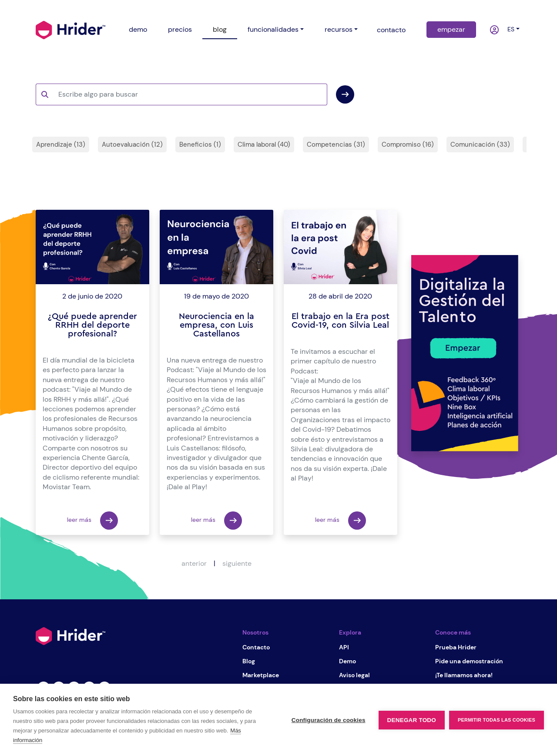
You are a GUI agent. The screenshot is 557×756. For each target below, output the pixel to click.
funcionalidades (273, 29)
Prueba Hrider (456, 647)
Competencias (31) (336, 144)
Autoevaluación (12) (132, 144)
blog (220, 29)
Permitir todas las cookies (497, 720)
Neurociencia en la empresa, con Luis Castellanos (216, 325)
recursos (339, 29)
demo (138, 29)
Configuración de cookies (329, 720)
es (509, 29)
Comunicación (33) (480, 144)
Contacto (256, 647)
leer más (92, 521)
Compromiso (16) (408, 144)
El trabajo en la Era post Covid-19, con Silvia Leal (341, 321)
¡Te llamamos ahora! (464, 675)
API (344, 647)
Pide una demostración (469, 661)
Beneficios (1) (200, 144)
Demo (347, 661)
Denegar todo (412, 720)
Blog (249, 661)
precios (180, 29)
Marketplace (261, 675)
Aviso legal (354, 675)
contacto (391, 30)
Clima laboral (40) (264, 144)
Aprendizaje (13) (61, 144)
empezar (451, 29)
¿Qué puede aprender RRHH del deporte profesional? (92, 325)
